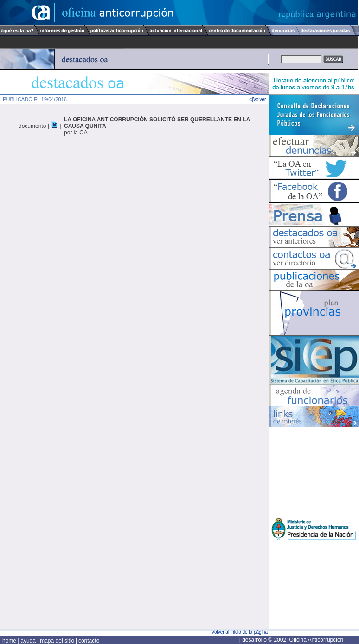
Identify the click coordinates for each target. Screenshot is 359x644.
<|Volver (259, 99)
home (10, 641)
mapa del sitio (57, 641)
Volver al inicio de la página (240, 632)
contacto (89, 641)
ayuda (29, 641)
